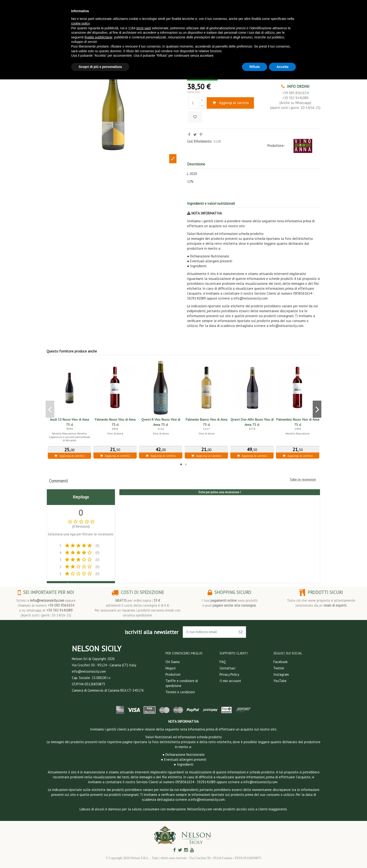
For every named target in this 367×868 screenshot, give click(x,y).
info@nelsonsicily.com (47, 600)
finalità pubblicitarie (98, 37)
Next (317, 409)
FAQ (223, 662)
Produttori (173, 674)
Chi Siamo (173, 662)
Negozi (171, 668)
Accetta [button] (282, 67)
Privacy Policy (229, 674)
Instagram (281, 674)
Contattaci (227, 668)
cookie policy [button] (80, 23)
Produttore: (276, 146)
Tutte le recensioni (303, 479)
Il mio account (230, 681)
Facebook (281, 662)
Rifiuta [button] (255, 67)
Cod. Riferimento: (200, 141)
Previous (50, 409)
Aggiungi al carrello (230, 103)
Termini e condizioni (180, 692)
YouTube (280, 681)
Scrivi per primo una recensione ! (220, 492)
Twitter (279, 668)
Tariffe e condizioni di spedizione (182, 683)
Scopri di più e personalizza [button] (100, 67)
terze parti (144, 28)
